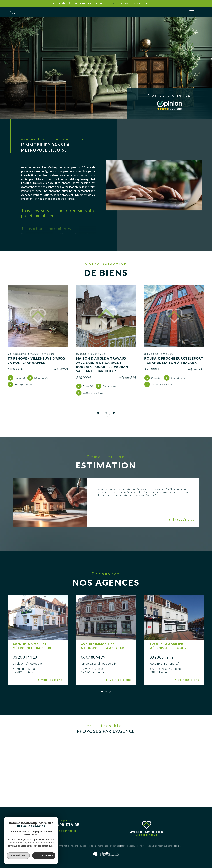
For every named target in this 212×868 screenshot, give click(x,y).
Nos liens (152, 846)
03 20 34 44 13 (25, 657)
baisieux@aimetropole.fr (29, 663)
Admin (143, 846)
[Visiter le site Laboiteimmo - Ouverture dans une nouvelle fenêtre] (106, 858)
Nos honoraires (112, 846)
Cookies (177, 846)
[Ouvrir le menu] (192, 12)
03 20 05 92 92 (161, 657)
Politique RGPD (165, 846)
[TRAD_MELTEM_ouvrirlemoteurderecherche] (13, 12)
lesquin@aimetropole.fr (165, 663)
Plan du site (97, 846)
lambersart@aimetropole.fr (99, 663)
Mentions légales (130, 846)
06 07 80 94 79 (93, 657)
